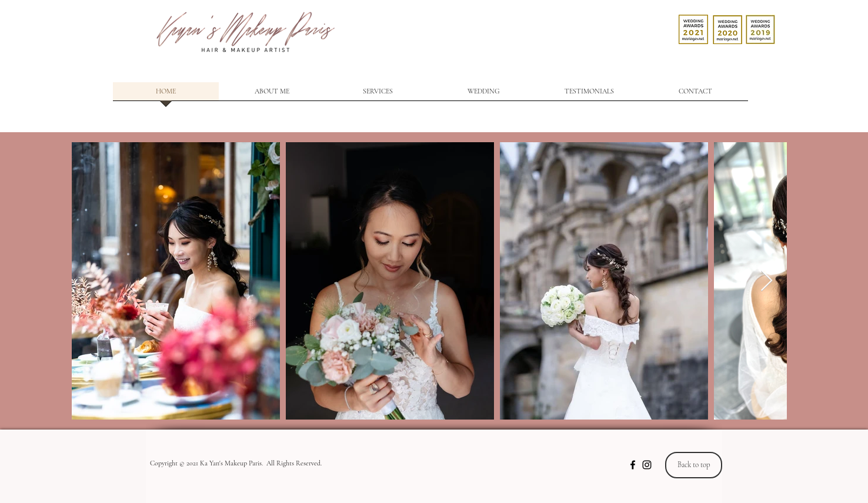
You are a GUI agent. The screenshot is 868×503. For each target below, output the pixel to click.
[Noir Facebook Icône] (633, 465)
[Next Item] (767, 281)
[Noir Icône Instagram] (647, 465)
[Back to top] (694, 465)
